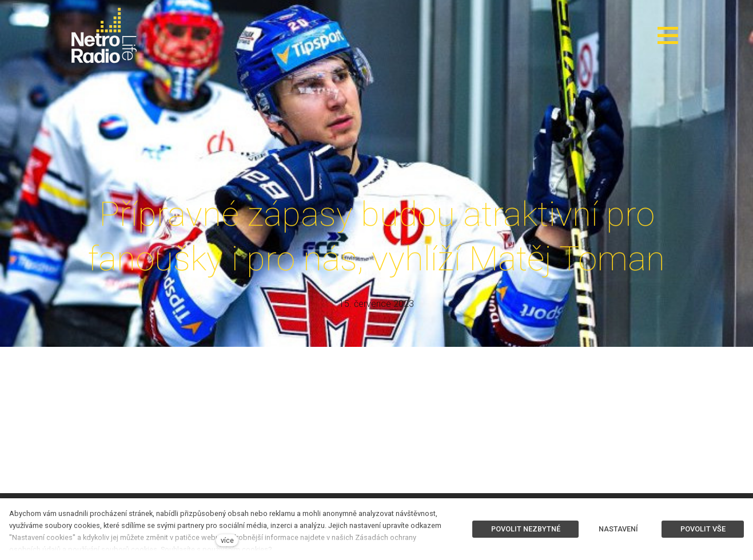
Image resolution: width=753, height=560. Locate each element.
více (227, 540)
